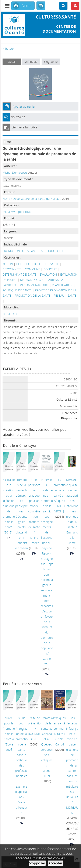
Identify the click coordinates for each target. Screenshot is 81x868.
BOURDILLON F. (34, 736)
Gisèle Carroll (60, 742)
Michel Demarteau (15, 173)
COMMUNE (32, 269)
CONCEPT (50, 269)
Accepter (55, 863)
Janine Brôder (34, 540)
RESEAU (59, 295)
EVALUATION (48, 274)
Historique (41, 6)
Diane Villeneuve (22, 807)
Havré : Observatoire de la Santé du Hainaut (32, 199)
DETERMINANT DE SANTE (19, 274)
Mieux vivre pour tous (17, 212)
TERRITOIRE (10, 314)
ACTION (8, 264)
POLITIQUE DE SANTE (17, 290)
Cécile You (47, 661)
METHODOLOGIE (32, 280)
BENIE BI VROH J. (60, 509)
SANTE (72, 295)
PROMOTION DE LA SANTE (32, 295)
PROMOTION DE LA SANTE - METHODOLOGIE (33, 251)
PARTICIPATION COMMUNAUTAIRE (26, 285)
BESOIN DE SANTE (46, 264)
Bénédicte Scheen (22, 545)
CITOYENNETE (12, 269)
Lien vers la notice (24, 127)
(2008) (9, 734)
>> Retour (7, 49)
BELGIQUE (23, 264)
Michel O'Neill (47, 773)
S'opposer (37, 863)
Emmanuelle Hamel (72, 538)
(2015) (9, 506)
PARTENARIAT (56, 280)
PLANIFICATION (62, 285)
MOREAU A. (72, 810)
